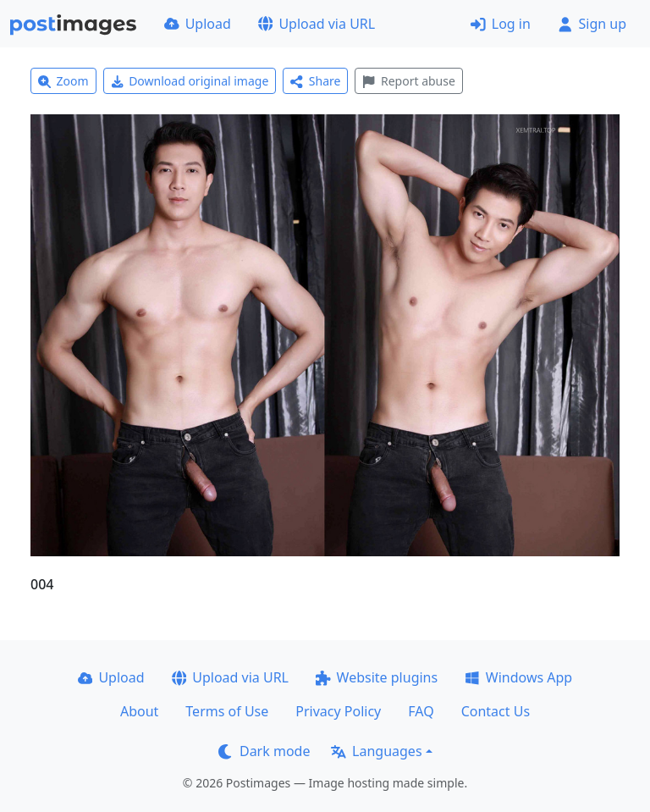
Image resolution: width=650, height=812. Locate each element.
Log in (501, 24)
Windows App (518, 677)
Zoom (63, 81)
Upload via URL (317, 24)
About (139, 711)
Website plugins (377, 677)
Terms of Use (227, 711)
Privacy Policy (338, 711)
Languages (376, 751)
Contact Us (496, 711)
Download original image (190, 81)
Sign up (592, 24)
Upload (198, 24)
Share (315, 81)
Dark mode (264, 751)
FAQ (421, 711)
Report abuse (408, 81)
